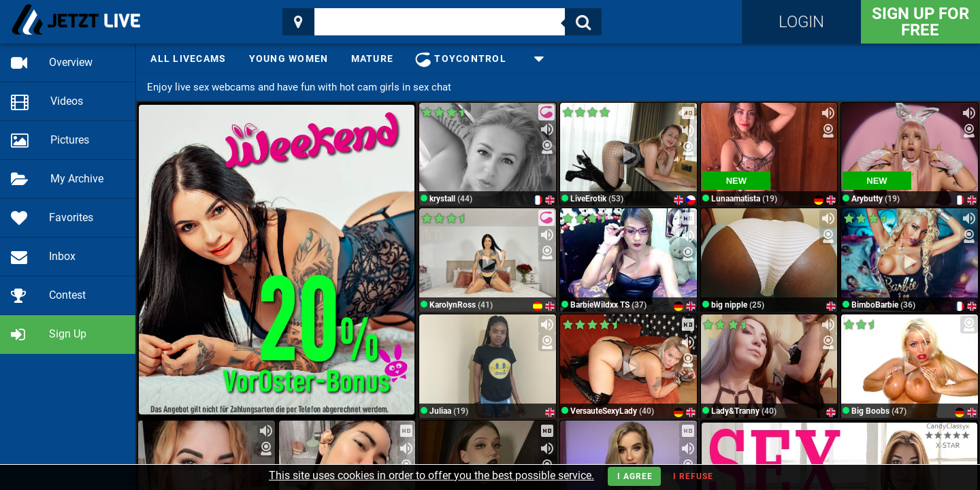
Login (801, 22)
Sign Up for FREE (920, 22)
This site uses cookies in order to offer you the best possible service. (431, 475)
